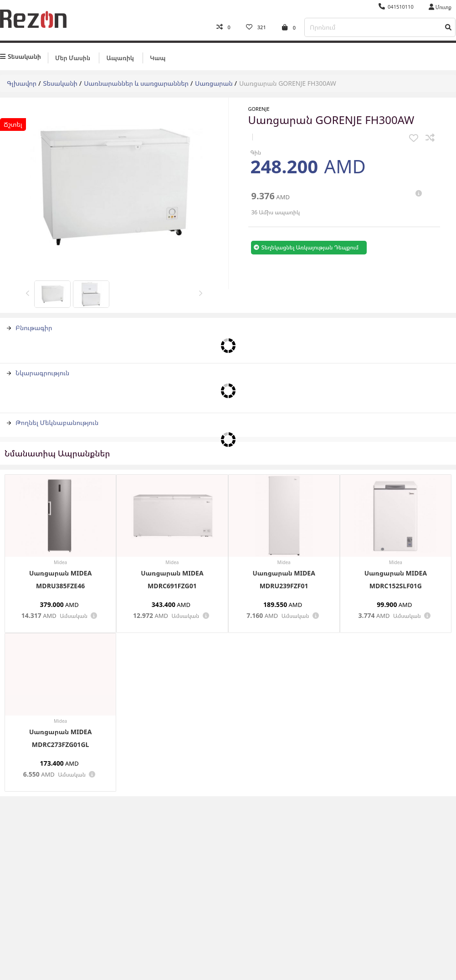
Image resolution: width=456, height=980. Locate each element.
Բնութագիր (30, 328)
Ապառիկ (120, 58)
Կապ (158, 58)
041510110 (396, 7)
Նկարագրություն (38, 373)
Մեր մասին (73, 58)
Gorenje (259, 109)
